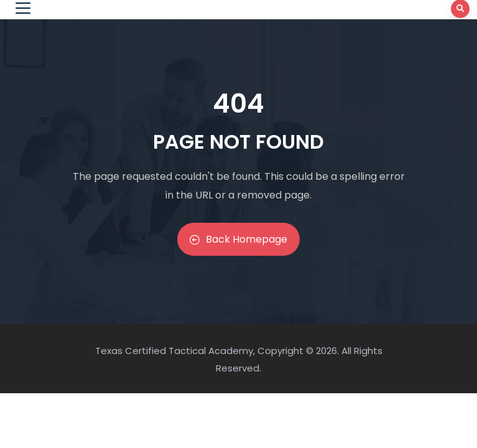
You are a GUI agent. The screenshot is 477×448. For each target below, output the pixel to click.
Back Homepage (238, 239)
